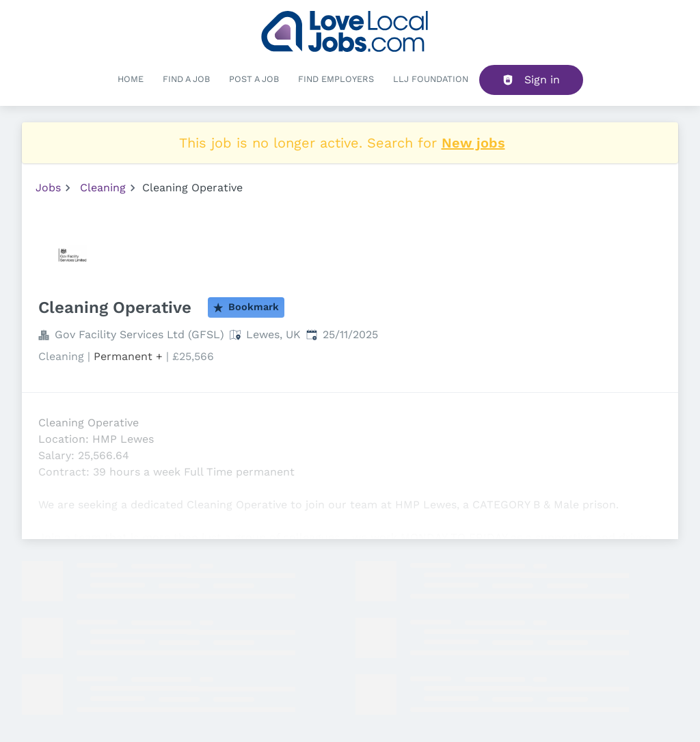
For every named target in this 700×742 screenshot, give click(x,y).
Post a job (254, 79)
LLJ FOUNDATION (431, 79)
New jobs (473, 143)
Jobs (48, 188)
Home (131, 79)
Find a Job (186, 79)
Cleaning (103, 188)
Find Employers (336, 79)
